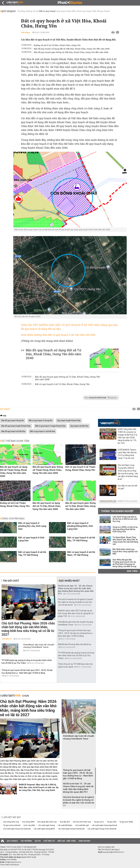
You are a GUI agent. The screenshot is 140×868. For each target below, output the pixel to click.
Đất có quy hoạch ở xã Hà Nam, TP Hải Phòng (81, 553)
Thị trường (26, 841)
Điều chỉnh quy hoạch (82, 11)
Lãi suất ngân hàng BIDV (44, 829)
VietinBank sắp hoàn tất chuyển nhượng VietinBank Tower (39, 646)
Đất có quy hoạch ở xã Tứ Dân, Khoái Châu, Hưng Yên (62, 384)
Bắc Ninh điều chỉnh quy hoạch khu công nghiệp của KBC (125, 551)
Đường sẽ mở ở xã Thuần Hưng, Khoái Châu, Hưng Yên (15, 505)
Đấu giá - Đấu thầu (67, 841)
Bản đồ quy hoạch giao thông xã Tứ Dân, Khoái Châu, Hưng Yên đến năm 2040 (67, 378)
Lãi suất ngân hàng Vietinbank (71, 829)
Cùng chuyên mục (13, 518)
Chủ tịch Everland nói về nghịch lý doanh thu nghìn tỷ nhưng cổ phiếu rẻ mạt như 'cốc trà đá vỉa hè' (75, 602)
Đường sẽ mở (32, 11)
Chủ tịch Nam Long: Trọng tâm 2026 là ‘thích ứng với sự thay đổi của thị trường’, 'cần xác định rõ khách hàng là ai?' (128, 472)
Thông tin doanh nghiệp (117, 511)
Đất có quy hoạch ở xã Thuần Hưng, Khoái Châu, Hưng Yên (80, 468)
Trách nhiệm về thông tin (10, 865)
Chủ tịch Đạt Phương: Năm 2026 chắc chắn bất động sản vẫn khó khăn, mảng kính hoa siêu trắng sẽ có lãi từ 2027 (28, 629)
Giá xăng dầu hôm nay (47, 822)
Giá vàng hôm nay (11, 822)
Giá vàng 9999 (28, 822)
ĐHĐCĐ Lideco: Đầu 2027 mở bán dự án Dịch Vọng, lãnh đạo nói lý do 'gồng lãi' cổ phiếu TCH (76, 613)
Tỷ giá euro (99, 822)
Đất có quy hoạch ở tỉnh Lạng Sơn (31, 539)
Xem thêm (133, 571)
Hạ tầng (21, 11)
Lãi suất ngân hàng (46, 825)
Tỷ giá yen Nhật (126, 822)
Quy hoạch (8, 11)
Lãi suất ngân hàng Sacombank (17, 829)
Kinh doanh (84, 841)
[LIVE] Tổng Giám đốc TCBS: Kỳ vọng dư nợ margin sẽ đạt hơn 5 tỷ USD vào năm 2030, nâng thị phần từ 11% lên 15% (127, 436)
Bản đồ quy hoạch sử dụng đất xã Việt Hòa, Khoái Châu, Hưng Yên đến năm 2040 (72, 49)
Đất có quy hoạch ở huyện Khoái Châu (50, 426)
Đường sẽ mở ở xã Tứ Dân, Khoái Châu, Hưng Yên (57, 45)
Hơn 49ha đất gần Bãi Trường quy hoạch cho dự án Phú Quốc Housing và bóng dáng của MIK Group (124, 563)
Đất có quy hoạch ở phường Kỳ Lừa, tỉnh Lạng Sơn (32, 526)
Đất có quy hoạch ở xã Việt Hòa (42, 431)
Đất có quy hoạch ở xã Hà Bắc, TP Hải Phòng (81, 539)
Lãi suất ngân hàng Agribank (105, 825)
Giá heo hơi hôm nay (82, 822)
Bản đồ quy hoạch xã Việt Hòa (13, 431)
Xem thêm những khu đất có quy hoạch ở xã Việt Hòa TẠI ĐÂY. (59, 335)
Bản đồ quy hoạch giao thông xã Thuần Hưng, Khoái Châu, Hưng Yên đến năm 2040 (48, 470)
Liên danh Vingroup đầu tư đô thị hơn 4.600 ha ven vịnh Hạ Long (125, 519)
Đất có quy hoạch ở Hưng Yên (41, 421)
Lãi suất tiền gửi (82, 825)
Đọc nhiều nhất (69, 581)
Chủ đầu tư (7, 639)
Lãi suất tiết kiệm (65, 825)
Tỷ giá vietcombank (12, 825)
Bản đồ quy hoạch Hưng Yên (13, 421)
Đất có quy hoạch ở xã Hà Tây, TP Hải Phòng (32, 553)
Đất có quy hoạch (47, 11)
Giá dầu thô (65, 822)
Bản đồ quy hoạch (101, 11)
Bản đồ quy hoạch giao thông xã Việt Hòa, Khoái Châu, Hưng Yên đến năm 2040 (71, 52)
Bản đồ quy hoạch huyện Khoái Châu (16, 426)
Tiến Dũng (25, 32)
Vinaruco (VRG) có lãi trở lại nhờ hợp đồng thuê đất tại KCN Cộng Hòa (125, 529)
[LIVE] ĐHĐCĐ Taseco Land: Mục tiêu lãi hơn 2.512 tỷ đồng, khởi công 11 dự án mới (127, 454)
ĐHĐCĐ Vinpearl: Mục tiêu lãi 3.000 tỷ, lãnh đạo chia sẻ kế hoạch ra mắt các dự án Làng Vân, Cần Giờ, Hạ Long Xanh (39, 787)
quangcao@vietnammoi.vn (114, 852)
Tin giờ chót (11, 581)
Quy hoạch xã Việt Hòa (79, 426)
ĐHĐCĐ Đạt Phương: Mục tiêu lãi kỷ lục (75, 644)
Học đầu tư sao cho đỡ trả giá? (127, 487)
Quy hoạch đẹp (64, 11)
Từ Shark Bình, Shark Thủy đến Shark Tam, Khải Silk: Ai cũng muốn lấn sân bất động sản (125, 541)
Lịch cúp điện (29, 825)
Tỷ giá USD (112, 822)
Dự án (38, 841)
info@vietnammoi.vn (13, 862)
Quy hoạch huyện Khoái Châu (69, 421)
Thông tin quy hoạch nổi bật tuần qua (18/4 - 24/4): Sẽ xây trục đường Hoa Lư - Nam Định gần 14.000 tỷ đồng (76, 633)
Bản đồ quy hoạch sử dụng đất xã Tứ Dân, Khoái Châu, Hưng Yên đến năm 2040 (54, 354)
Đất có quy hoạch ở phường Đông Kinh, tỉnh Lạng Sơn (80, 526)
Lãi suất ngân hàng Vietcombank (102, 829)
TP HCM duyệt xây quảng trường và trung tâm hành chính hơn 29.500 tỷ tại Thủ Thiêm (76, 655)
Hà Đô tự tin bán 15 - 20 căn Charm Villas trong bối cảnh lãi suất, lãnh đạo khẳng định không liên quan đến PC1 (76, 590)
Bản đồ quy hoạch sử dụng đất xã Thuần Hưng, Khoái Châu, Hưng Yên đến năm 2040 (14, 472)
